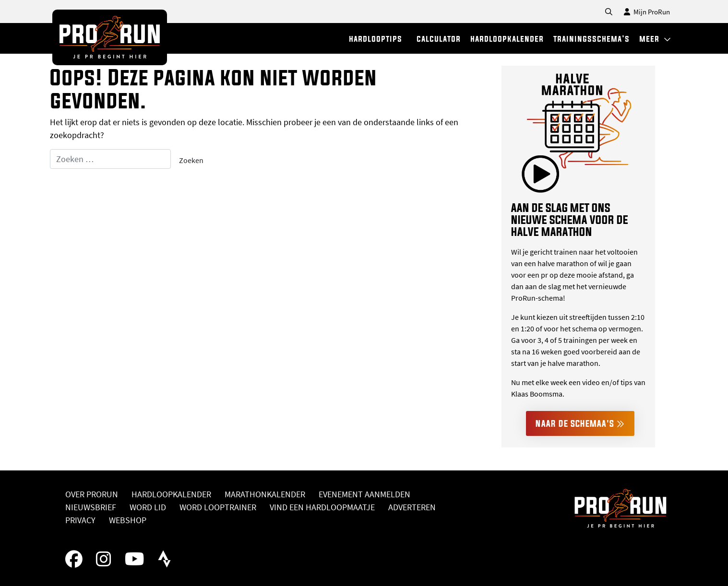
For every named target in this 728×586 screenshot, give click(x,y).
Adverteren (412, 507)
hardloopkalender (507, 39)
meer (655, 39)
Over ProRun (92, 494)
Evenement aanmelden (364, 494)
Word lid (148, 507)
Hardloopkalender (171, 494)
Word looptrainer (218, 507)
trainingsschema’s (591, 39)
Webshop (128, 520)
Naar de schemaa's (580, 423)
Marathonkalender (265, 494)
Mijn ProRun (647, 12)
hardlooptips (376, 39)
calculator (439, 39)
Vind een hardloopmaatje (322, 507)
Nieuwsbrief (91, 507)
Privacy (80, 520)
